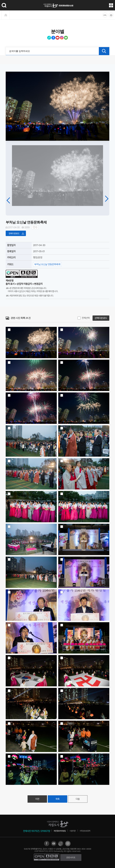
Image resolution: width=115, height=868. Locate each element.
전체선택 (86, 318)
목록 (57, 799)
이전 (37, 799)
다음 (78, 799)
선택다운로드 (101, 318)
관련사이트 (71, 858)
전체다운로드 (17, 233)
